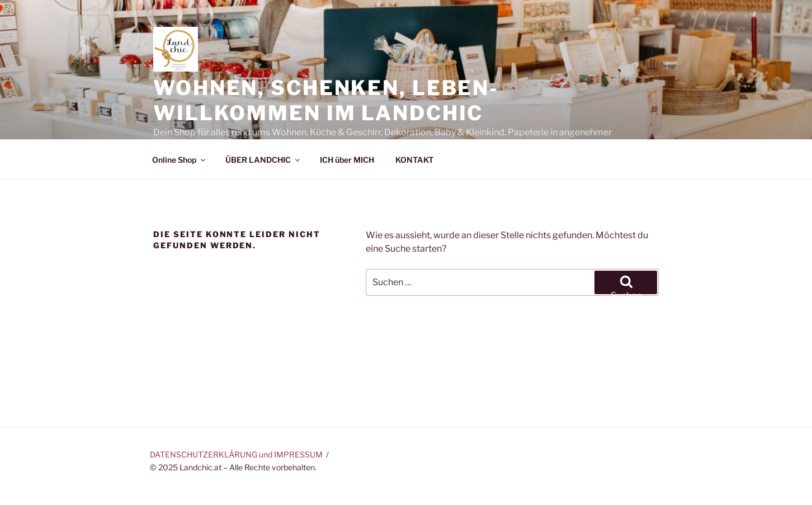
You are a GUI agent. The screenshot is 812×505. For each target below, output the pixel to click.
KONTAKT (414, 160)
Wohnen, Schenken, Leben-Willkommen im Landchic (326, 100)
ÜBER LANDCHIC (263, 160)
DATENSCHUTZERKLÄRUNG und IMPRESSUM (236, 454)
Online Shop (180, 160)
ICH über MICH (347, 160)
